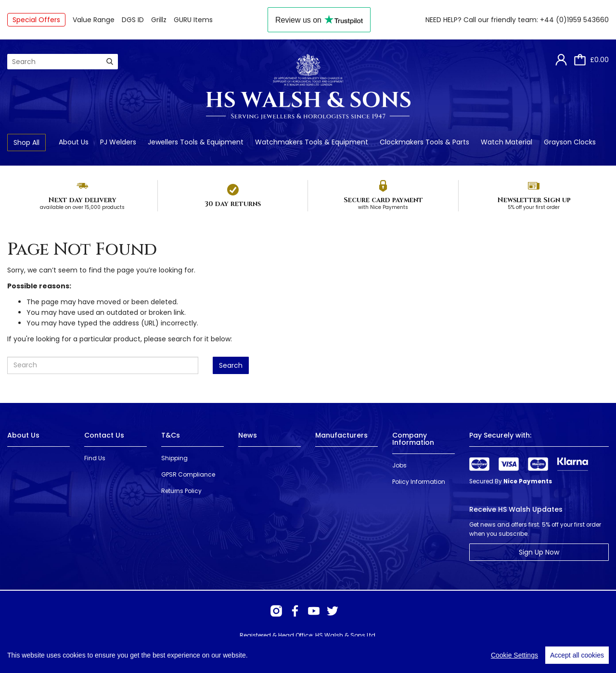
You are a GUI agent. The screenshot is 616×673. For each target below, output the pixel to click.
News (248, 435)
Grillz (159, 20)
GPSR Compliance (188, 474)
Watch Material (507, 142)
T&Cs (171, 435)
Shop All (26, 142)
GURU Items (193, 20)
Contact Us (104, 435)
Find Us (95, 458)
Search (231, 365)
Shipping (174, 458)
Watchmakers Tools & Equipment (312, 142)
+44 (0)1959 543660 (574, 20)
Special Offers (36, 20)
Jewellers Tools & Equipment (196, 142)
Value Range (94, 20)
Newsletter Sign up (534, 200)
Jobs (399, 465)
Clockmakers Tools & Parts (424, 142)
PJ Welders (118, 142)
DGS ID (133, 20)
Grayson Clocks (570, 142)
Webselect (148, 654)
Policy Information (419, 482)
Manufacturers (341, 435)
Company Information (413, 439)
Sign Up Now (539, 552)
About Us (74, 142)
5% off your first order (534, 207)
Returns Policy (181, 491)
